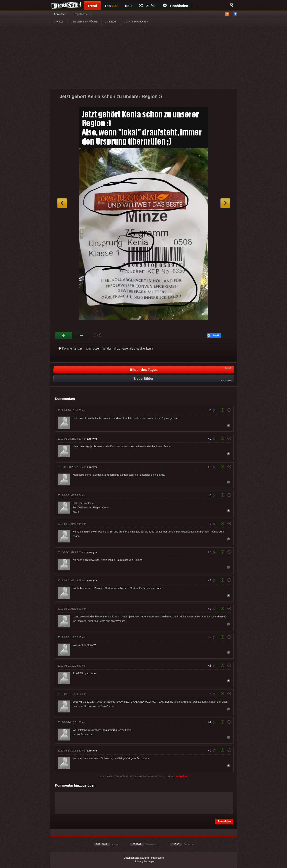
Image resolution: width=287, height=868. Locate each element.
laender (107, 349)
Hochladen (176, 6)
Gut (64, 336)
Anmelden (60, 14)
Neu (128, 6)
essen (97, 349)
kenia (150, 349)
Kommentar (70, 349)
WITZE (59, 22)
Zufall (147, 6)
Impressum (157, 858)
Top (111, 6)
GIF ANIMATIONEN (136, 22)
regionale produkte (133, 349)
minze (116, 349)
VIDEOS (111, 22)
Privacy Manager (145, 861)
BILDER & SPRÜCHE (84, 22)
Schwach (81, 336)
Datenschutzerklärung (136, 858)
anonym (92, 439)
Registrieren (81, 14)
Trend (92, 6)
